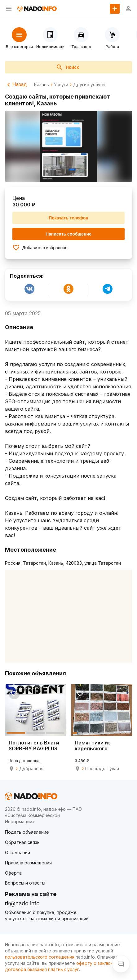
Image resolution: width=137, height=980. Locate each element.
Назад (16, 85)
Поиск (67, 67)
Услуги (61, 85)
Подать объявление (27, 832)
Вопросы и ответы (25, 883)
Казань (42, 85)
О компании (18, 852)
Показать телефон (68, 218)
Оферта (13, 873)
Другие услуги (89, 85)
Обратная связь (22, 842)
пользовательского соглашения (40, 957)
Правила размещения (28, 863)
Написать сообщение (68, 234)
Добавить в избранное (40, 248)
